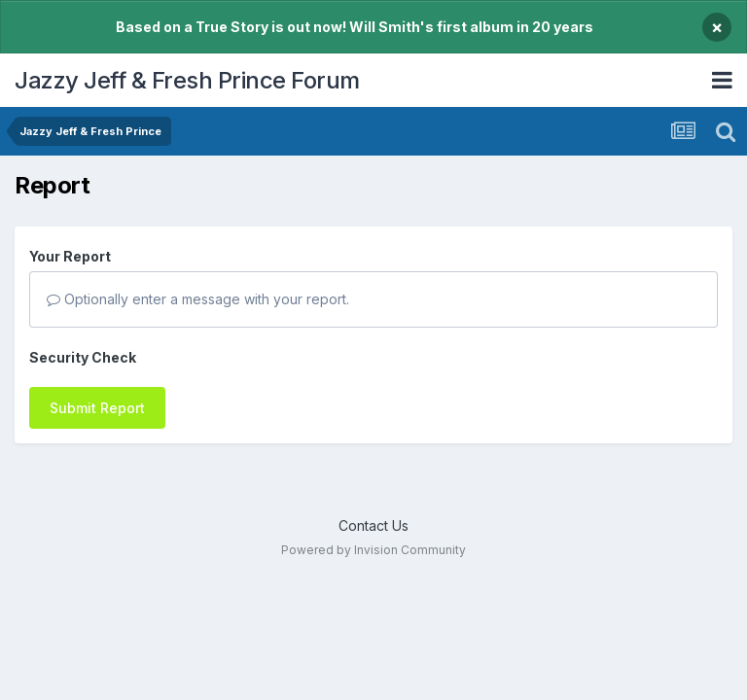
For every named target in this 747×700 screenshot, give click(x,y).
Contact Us (373, 525)
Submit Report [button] (97, 408)
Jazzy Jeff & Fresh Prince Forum (187, 80)
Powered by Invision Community (373, 550)
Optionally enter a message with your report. (198, 299)
